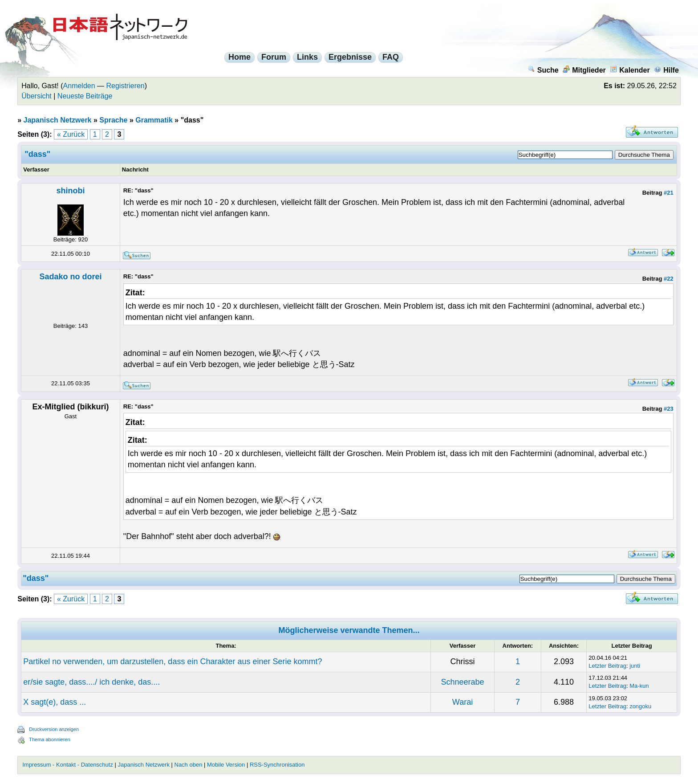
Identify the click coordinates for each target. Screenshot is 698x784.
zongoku (640, 706)
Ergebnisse (350, 57)
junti (635, 666)
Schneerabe (462, 682)
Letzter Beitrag (607, 666)
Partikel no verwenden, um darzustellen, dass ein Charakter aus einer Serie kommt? (172, 661)
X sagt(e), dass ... (55, 702)
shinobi (70, 191)
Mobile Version (226, 765)
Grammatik (154, 120)
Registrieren (126, 86)
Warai (463, 702)
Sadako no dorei (70, 277)
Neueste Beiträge (85, 96)
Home (239, 57)
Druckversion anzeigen (54, 729)
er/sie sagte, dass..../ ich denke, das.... (91, 682)
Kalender (630, 70)
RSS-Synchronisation (277, 765)
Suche (543, 70)
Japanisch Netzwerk (58, 120)
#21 (669, 193)
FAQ (391, 57)
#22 (669, 279)
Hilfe (666, 70)
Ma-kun (639, 686)
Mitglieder (584, 70)
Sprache (113, 120)
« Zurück (71, 134)
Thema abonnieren (49, 739)
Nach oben (189, 765)
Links (307, 57)
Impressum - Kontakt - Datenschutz (68, 765)
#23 (669, 409)
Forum (274, 57)
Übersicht (37, 96)
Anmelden (79, 86)
